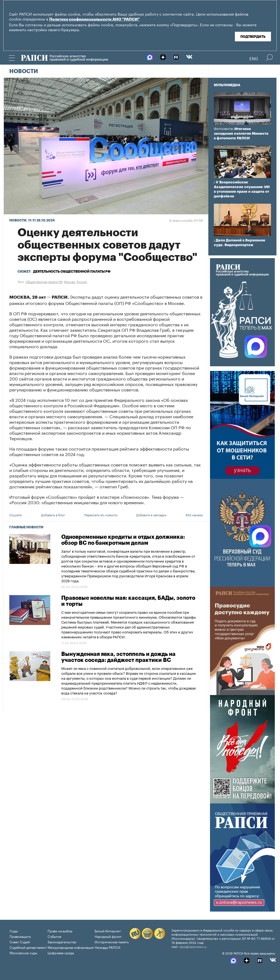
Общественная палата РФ (44, 281)
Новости (24, 71)
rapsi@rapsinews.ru (193, 946)
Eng (254, 58)
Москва (69, 281)
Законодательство (62, 942)
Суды (14, 931)
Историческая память (112, 942)
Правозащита (20, 936)
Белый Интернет (108, 931)
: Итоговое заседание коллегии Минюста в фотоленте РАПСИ (241, 133)
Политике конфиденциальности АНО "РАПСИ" (94, 19)
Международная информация (71, 947)
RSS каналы (194, 515)
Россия (82, 281)
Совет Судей (20, 942)
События (54, 936)
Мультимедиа (227, 85)
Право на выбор (60, 931)
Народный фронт (108, 936)
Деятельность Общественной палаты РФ (72, 272)
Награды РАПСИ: (108, 947)
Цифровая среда (61, 952)
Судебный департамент (28, 947)
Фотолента (223, 129)
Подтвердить (253, 37)
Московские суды (23, 952)
